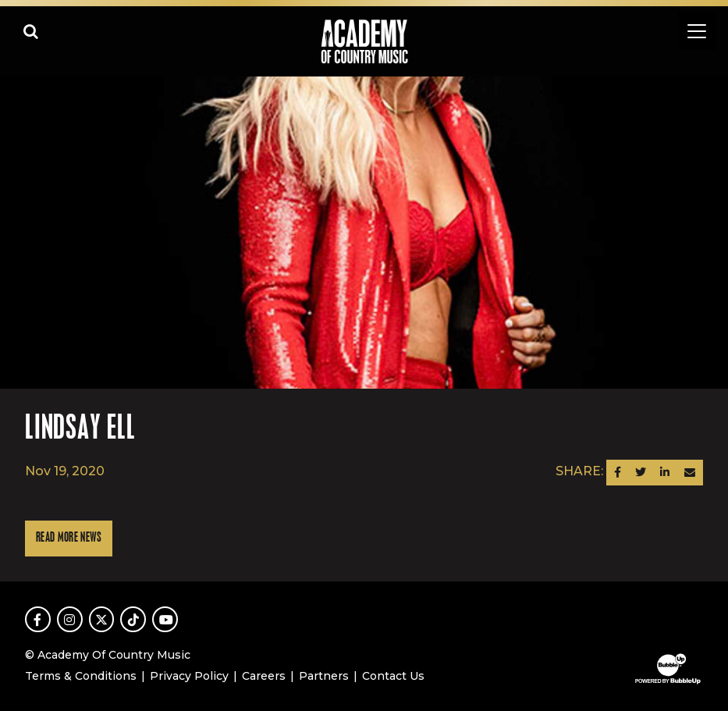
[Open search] (31, 31)
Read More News (69, 538)
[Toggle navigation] (697, 31)
